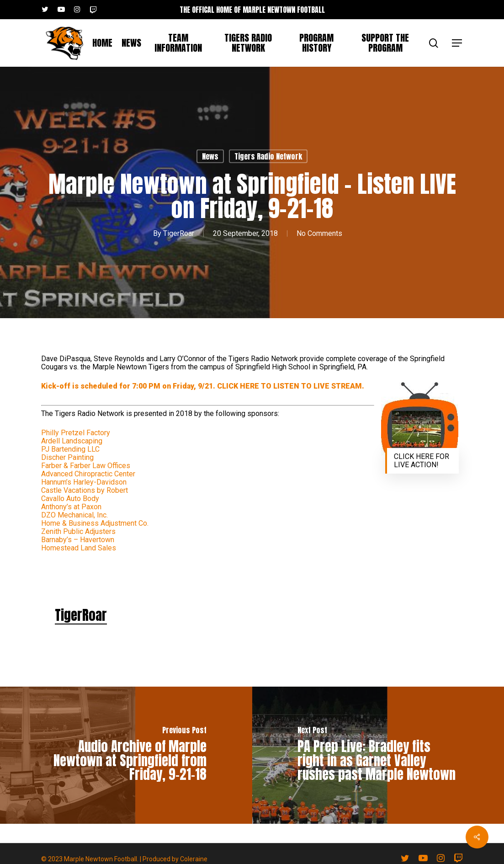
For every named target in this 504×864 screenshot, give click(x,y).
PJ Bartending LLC (70, 449)
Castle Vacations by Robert (85, 490)
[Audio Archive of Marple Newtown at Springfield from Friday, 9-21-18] (126, 755)
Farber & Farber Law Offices (86, 466)
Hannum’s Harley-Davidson (84, 482)
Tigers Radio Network (268, 156)
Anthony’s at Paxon (71, 507)
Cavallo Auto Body (70, 499)
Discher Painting (67, 457)
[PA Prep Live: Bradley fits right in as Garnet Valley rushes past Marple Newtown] (378, 755)
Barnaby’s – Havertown (78, 540)
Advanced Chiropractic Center (88, 474)
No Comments (319, 233)
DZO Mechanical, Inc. (74, 515)
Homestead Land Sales (79, 548)
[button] (457, 43)
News (210, 156)
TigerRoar (179, 233)
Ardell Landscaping (72, 441)
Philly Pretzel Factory (76, 433)
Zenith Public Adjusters (78, 531)
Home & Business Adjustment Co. (95, 523)
